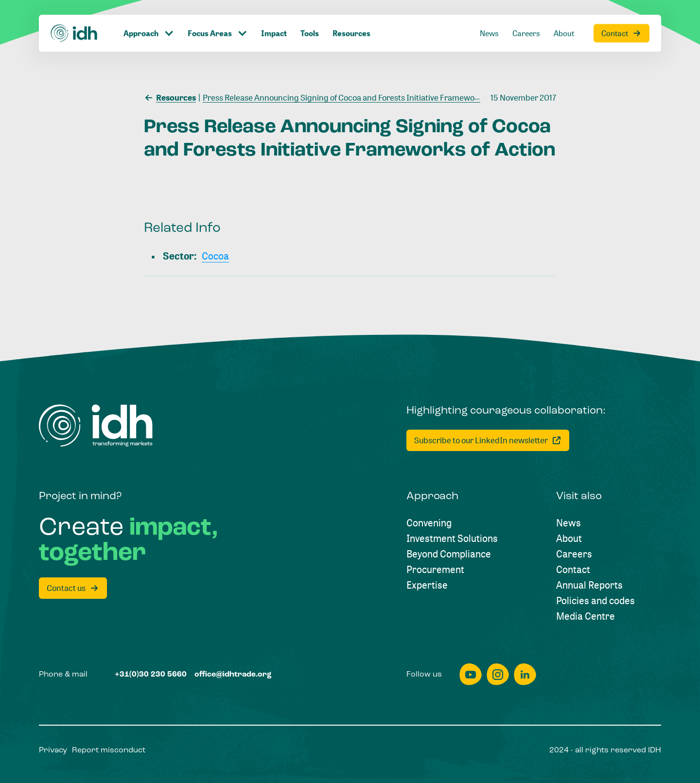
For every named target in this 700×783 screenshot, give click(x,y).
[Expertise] (427, 585)
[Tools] (310, 20)
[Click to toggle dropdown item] (149, 20)
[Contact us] (73, 588)
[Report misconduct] (109, 750)
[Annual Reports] (589, 585)
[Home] (74, 20)
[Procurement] (435, 570)
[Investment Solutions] (452, 539)
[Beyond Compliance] (449, 554)
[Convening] (429, 523)
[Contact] (621, 20)
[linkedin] (525, 674)
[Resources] (351, 20)
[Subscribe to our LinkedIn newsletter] (488, 440)
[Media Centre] (586, 616)
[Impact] (274, 20)
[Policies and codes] (595, 601)
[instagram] (498, 674)
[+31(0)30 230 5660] (151, 675)
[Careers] (526, 20)
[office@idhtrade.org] (233, 675)
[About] (564, 20)
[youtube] (471, 674)
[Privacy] (53, 750)
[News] (489, 20)
